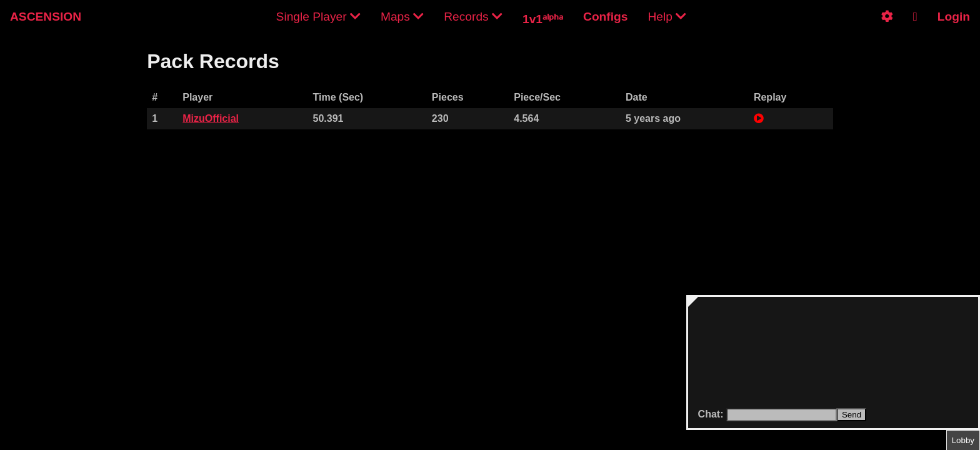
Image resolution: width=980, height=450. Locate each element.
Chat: (712, 414)
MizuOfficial (211, 118)
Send (852, 415)
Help (667, 17)
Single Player (318, 17)
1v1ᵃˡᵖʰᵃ (543, 19)
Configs (605, 17)
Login (954, 17)
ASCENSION (46, 17)
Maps (402, 17)
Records (473, 17)
